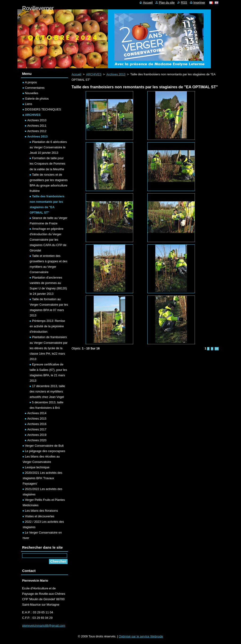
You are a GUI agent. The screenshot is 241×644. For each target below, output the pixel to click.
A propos (31, 82)
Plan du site (167, 2)
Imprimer (199, 2)
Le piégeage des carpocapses (45, 451)
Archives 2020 (37, 440)
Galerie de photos (37, 99)
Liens (29, 104)
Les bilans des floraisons (41, 511)
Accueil (76, 74)
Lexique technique (37, 467)
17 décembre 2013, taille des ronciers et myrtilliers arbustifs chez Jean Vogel (47, 391)
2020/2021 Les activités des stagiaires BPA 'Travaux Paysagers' (42, 478)
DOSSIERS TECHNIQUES (43, 109)
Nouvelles (32, 93)
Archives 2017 (37, 429)
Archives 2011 (37, 126)
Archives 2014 (37, 413)
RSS (184, 2)
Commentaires (35, 88)
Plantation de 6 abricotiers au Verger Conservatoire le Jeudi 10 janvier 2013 (48, 147)
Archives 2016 (37, 424)
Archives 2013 (116, 74)
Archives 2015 (37, 419)
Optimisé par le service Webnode (141, 636)
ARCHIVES (94, 74)
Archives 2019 (37, 435)
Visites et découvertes (40, 516)
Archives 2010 (37, 120)
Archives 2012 (37, 131)
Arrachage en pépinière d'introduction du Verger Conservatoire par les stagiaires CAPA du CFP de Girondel (48, 240)
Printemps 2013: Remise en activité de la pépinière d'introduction (47, 326)
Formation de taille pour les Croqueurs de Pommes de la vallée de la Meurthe (48, 164)
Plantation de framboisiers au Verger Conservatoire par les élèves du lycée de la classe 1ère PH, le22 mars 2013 (49, 348)
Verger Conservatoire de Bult (44, 446)
